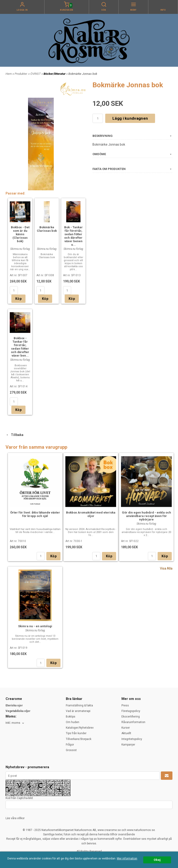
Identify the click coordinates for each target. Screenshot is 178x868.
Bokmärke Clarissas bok (47, 229)
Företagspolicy (131, 711)
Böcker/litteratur (55, 74)
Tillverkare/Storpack (79, 739)
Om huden (73, 722)
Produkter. (21, 74)
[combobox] (15, 723)
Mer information (127, 859)
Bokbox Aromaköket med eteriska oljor (91, 514)
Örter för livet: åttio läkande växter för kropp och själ (35, 514)
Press (125, 705)
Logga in (22, 10)
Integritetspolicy (132, 739)
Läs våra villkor (15, 818)
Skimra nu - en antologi (35, 626)
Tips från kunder (76, 733)
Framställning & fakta (79, 705)
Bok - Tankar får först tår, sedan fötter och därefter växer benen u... (73, 236)
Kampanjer (128, 745)
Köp (18, 299)
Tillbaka (14, 435)
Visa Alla (166, 568)
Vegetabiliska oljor (18, 711)
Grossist (71, 750)
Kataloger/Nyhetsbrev (80, 728)
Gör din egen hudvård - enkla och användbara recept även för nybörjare (146, 516)
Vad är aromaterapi (78, 711)
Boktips (71, 717)
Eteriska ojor (14, 705)
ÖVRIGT (36, 74)
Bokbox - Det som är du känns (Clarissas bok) (20, 234)
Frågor (70, 745)
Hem (9, 74)
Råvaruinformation (133, 722)
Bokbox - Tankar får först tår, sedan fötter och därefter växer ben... (20, 347)
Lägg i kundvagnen (130, 118)
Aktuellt (126, 733)
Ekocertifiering (131, 717)
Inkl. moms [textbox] (13, 723)
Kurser (126, 728)
